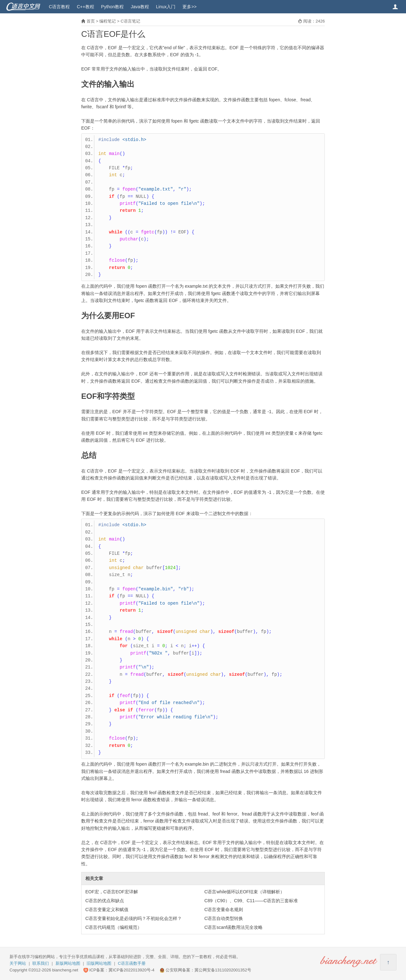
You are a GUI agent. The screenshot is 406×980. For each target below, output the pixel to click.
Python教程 (113, 7)
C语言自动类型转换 (224, 918)
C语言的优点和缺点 (105, 901)
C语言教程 (59, 7)
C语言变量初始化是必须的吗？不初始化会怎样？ (134, 918)
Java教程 (140, 7)
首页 (91, 21)
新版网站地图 (68, 963)
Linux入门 (166, 7)
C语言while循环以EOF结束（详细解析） (244, 892)
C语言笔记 (130, 21)
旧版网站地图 (99, 963)
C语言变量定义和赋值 (107, 910)
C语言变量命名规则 (224, 910)
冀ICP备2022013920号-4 (131, 970)
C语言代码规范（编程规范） (114, 927)
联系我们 (41, 963)
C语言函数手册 (132, 963)
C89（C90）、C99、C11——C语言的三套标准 (251, 901)
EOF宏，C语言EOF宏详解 (112, 892)
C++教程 (85, 7)
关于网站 (18, 963)
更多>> (189, 7)
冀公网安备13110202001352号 (223, 970)
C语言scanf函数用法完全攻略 (233, 927)
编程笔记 (108, 21)
